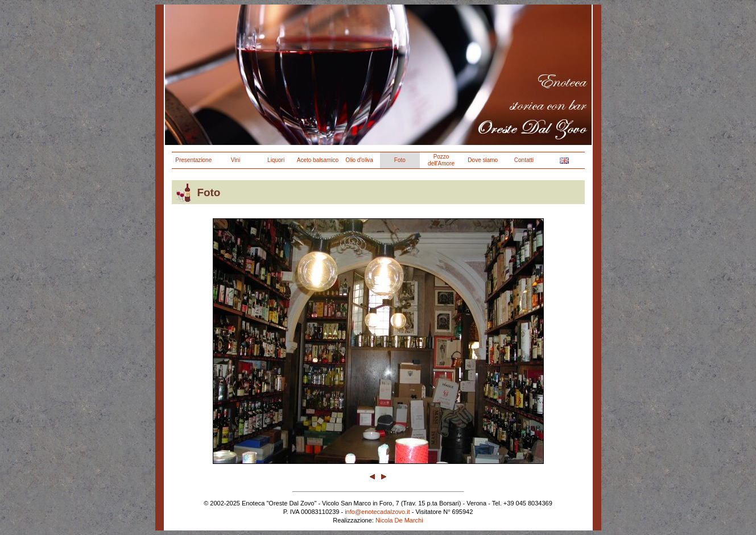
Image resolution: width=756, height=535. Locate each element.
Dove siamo (483, 160)
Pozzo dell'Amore (441, 160)
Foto (400, 160)
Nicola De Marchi (399, 520)
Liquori (276, 160)
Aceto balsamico (318, 160)
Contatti (524, 160)
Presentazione (193, 160)
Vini (236, 160)
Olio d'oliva (359, 160)
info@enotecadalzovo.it (377, 512)
